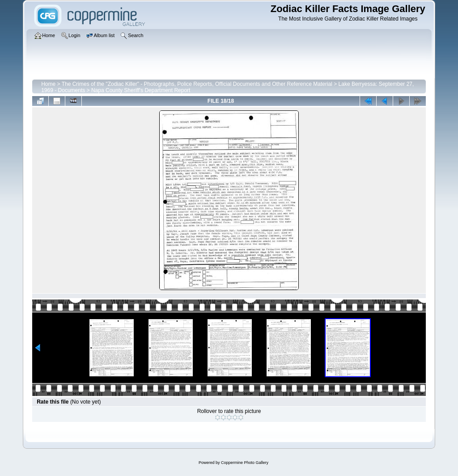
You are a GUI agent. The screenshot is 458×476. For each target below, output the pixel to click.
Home (48, 84)
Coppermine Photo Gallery (245, 463)
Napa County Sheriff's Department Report (141, 90)
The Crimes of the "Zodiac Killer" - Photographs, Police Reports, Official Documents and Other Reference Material (197, 84)
